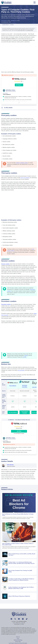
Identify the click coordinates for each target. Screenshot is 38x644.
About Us (18, 637)
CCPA (24, 357)
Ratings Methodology (18, 640)
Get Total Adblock (13, 412)
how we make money (21, 30)
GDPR (26, 355)
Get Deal (19, 85)
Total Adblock (13, 386)
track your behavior (25, 178)
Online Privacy (6, 25)
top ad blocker (21, 370)
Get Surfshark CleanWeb (25, 412)
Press (18, 638)
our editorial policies (30, 30)
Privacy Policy (18, 642)
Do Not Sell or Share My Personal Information (18, 643)
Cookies (12, 25)
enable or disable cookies (22, 163)
